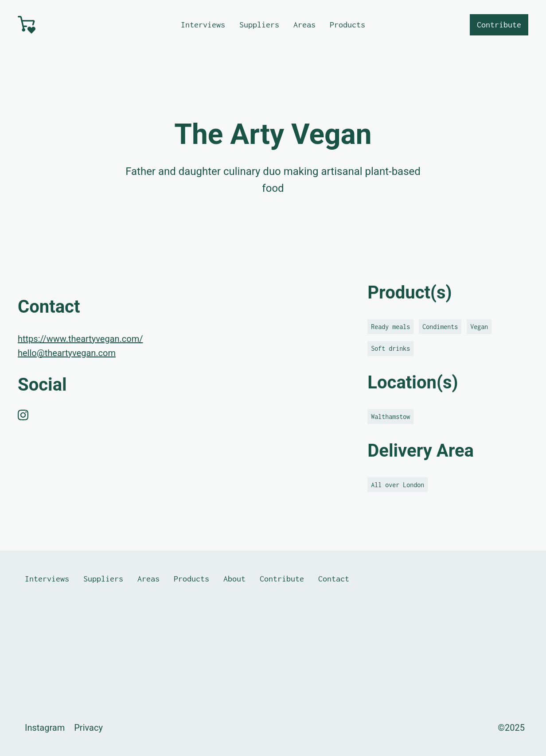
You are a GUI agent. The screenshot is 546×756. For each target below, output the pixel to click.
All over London (398, 485)
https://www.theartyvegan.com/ (80, 339)
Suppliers (259, 25)
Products (347, 25)
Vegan (479, 327)
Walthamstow (390, 417)
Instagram (45, 728)
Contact (334, 579)
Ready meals (390, 327)
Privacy (88, 728)
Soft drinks (390, 348)
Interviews (203, 25)
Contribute (499, 25)
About (234, 579)
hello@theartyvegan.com (67, 353)
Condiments (440, 327)
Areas (304, 25)
